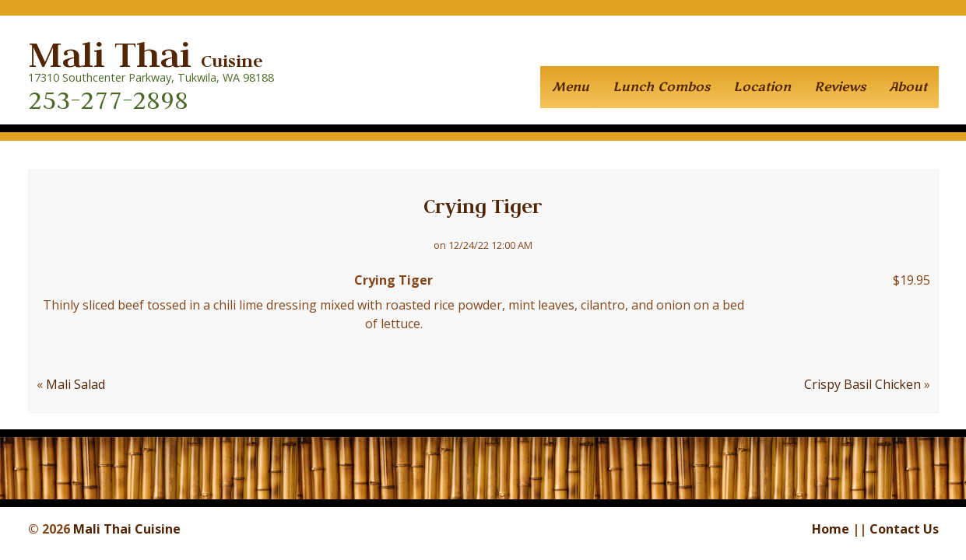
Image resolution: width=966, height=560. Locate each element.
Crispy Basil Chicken (862, 384)
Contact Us (904, 529)
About (908, 87)
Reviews (840, 87)
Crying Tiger (483, 206)
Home (831, 529)
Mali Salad (76, 384)
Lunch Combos (661, 87)
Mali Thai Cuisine (127, 529)
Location (762, 87)
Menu (571, 87)
